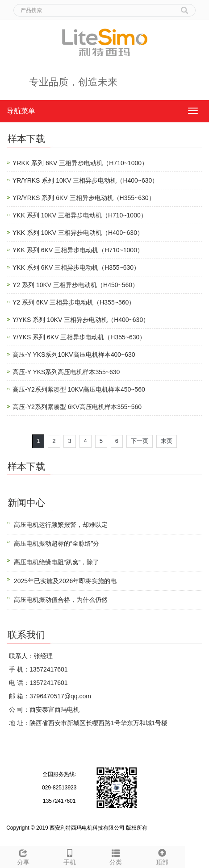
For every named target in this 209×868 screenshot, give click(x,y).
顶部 (162, 856)
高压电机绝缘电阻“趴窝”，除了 (56, 562)
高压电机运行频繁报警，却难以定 (61, 525)
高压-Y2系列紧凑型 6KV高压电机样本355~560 (77, 407)
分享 (23, 856)
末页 (167, 441)
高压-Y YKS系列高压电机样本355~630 (66, 372)
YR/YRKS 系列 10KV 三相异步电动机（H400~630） (85, 180)
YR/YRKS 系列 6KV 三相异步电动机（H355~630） (84, 198)
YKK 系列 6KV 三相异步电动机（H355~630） (76, 267)
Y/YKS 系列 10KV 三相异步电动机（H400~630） (81, 320)
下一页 (140, 441)
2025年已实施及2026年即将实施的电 (65, 581)
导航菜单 (21, 111)
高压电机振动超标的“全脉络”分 (56, 543)
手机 (70, 856)
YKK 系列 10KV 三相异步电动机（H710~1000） (80, 215)
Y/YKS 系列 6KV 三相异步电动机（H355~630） (79, 337)
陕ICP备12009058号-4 (176, 828)
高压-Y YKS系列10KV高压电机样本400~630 (74, 355)
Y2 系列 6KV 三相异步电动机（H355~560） (74, 302)
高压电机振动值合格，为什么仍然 (61, 600)
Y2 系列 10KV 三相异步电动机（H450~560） (75, 285)
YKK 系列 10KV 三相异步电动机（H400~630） (78, 233)
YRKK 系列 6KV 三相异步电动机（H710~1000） (80, 163)
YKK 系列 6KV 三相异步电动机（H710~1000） (78, 250)
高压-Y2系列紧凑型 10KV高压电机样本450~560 (79, 389)
